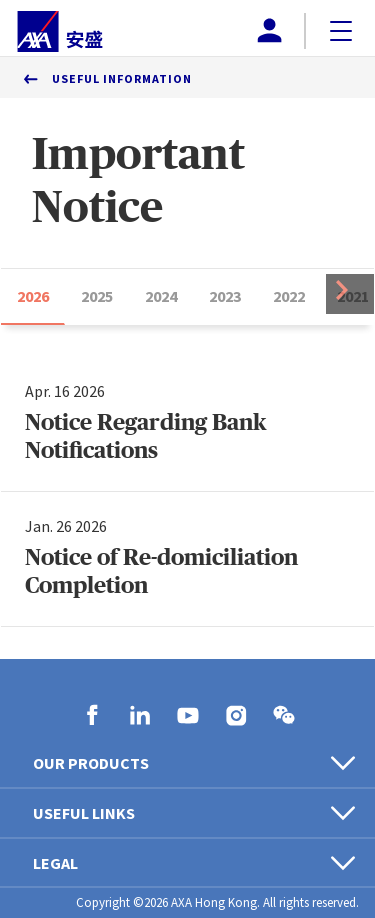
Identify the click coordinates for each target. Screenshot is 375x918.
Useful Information (122, 78)
